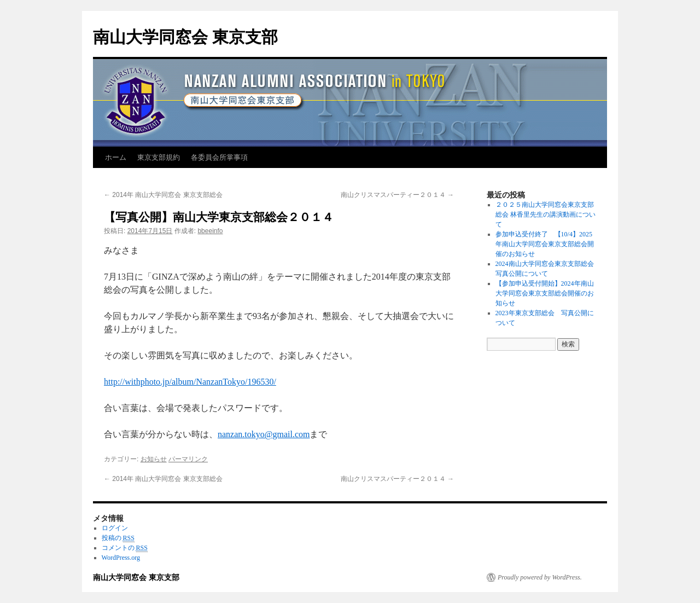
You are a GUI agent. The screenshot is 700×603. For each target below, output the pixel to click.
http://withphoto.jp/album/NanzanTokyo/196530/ (190, 382)
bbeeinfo (210, 231)
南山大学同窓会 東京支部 (185, 37)
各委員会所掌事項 (219, 157)
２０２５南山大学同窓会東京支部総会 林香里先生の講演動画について (546, 214)
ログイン (115, 528)
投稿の (118, 538)
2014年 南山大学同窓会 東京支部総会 (163, 195)
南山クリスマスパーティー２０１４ (397, 195)
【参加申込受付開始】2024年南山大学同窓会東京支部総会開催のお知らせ (545, 293)
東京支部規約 (159, 157)
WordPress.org (121, 558)
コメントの (125, 548)
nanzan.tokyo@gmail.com (264, 434)
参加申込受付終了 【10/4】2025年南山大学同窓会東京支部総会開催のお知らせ (545, 244)
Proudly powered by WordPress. (540, 577)
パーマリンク (188, 459)
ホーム (116, 157)
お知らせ (154, 459)
